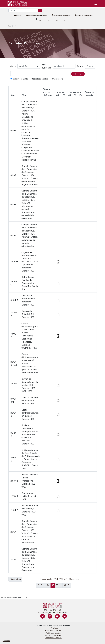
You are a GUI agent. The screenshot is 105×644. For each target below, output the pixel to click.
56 (49, 586)
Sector (80, 66)
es (49, 20)
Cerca (13, 66)
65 (65, 586)
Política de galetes (53, 633)
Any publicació (46, 66)
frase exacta (57, 79)
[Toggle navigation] (96, 4)
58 (58, 586)
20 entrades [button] (16, 579)
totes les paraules (39, 79)
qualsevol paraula (19, 79)
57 (53, 586)
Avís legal (55, 628)
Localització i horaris (53, 638)
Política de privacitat (53, 630)
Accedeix (6, 641)
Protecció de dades (53, 635)
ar (64, 20)
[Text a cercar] (40, 74)
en (57, 20)
